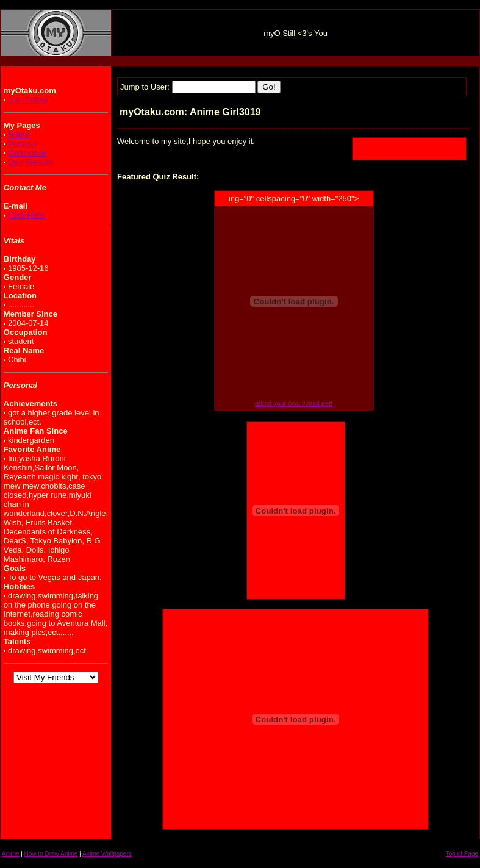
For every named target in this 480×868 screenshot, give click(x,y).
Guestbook (27, 153)
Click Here (26, 215)
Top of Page (462, 854)
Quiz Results (30, 162)
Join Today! (28, 100)
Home (19, 135)
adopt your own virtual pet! (294, 403)
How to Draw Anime (51, 854)
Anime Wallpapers (107, 854)
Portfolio (23, 144)
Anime (10, 854)
